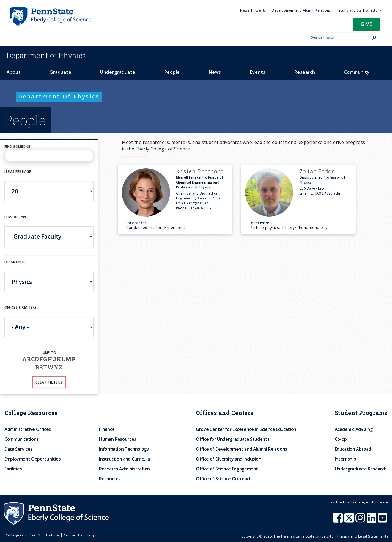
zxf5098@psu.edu (325, 193)
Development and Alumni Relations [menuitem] (301, 10)
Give (366, 24)
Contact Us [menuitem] (73, 535)
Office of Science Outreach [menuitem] (224, 479)
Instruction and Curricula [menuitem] (124, 459)
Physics (46, 55)
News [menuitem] (245, 10)
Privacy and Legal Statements (363, 536)
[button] (366, 26)
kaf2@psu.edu (199, 203)
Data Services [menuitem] (18, 449)
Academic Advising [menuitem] (354, 429)
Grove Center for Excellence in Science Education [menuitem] (246, 429)
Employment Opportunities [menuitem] (32, 459)
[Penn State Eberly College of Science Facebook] (339, 521)
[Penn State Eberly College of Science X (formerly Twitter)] (350, 521)
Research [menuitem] (305, 72)
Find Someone (17, 147)
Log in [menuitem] (93, 535)
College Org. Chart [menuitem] (24, 535)
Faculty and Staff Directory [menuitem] (359, 10)
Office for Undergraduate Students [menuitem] (233, 439)
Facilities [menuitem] (13, 469)
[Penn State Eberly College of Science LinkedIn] (372, 521)
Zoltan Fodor (317, 171)
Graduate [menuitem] (60, 72)
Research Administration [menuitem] (124, 469)
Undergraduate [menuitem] (118, 72)
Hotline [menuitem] (53, 535)
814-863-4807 (200, 208)
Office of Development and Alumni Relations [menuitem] (242, 449)
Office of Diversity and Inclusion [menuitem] (228, 459)
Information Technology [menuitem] (124, 449)
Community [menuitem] (357, 72)
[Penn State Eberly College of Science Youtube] (383, 521)
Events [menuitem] (261, 10)
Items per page (18, 172)
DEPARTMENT (16, 262)
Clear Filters (49, 382)
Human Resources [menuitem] (118, 439)
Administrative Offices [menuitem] (28, 429)
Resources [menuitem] (110, 479)
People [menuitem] (172, 72)
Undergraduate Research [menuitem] (361, 469)
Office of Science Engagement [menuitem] (227, 469)
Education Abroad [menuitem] (353, 449)
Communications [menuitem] (21, 439)
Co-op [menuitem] (341, 439)
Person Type (16, 217)
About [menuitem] (14, 72)
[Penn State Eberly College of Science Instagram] (361, 521)
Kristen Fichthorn (200, 171)
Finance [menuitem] (107, 429)
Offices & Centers (20, 307)
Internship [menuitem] (345, 459)
